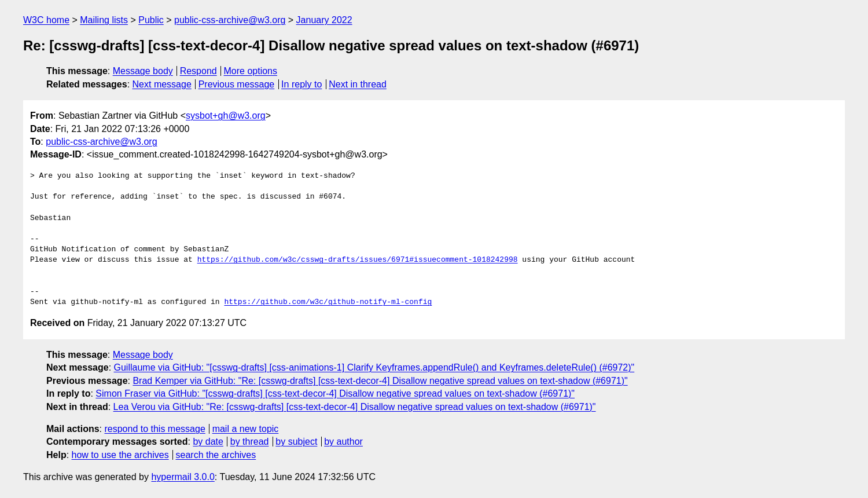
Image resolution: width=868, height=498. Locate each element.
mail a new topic (246, 429)
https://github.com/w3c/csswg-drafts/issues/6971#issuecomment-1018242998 (358, 260)
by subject (296, 442)
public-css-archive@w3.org (230, 20)
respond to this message (155, 429)
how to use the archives (120, 455)
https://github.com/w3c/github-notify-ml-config (328, 302)
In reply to (301, 84)
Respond (198, 71)
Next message (162, 84)
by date (208, 442)
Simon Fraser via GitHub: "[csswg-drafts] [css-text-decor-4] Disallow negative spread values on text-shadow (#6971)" (335, 393)
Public (151, 20)
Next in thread (358, 84)
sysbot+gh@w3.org (226, 116)
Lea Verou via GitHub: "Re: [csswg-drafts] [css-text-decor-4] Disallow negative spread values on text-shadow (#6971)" (355, 407)
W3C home (46, 20)
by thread (250, 442)
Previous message (237, 84)
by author (343, 442)
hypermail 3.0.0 (183, 477)
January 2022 (324, 20)
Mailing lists (104, 20)
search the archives (216, 455)
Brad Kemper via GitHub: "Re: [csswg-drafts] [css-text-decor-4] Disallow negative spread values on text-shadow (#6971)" (380, 381)
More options (251, 71)
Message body (143, 71)
